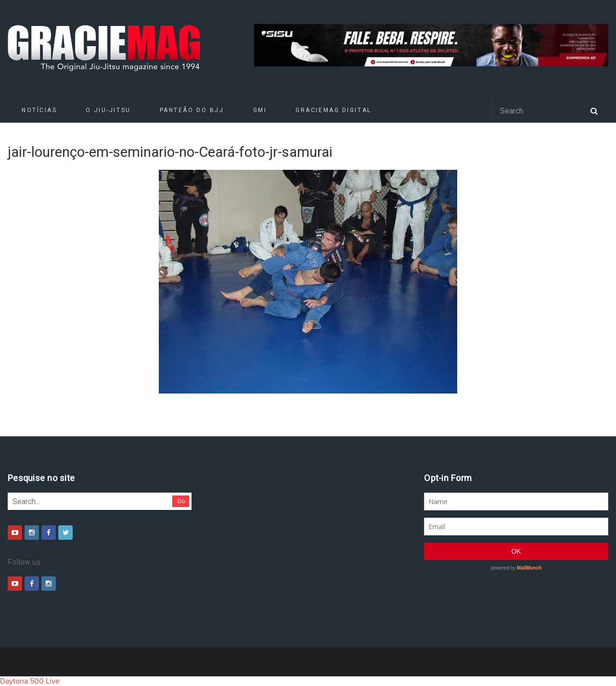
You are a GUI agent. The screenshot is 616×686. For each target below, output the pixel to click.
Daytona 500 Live (30, 681)
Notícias (39, 110)
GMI (260, 110)
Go (181, 501)
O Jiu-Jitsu (108, 110)
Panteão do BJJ (192, 110)
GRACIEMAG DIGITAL (334, 110)
